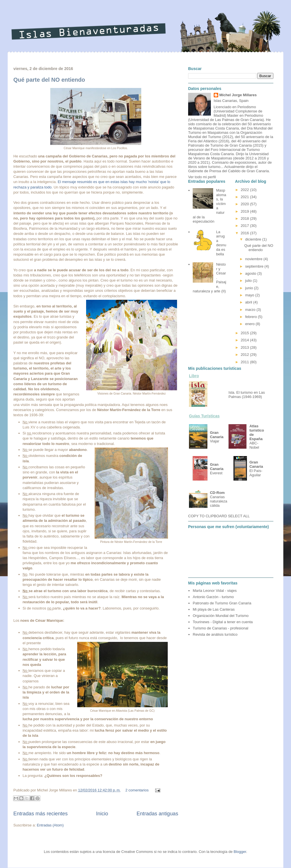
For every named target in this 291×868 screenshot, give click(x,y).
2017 (245, 226)
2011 (245, 362)
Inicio (102, 814)
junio (250, 288)
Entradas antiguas (157, 814)
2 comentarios (137, 790)
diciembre (254, 239)
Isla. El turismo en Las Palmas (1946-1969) (247, 395)
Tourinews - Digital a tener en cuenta (223, 622)
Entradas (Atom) (50, 825)
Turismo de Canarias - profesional (220, 628)
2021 (245, 197)
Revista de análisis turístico (215, 634)
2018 (245, 218)
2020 (245, 204)
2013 (245, 347)
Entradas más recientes (40, 814)
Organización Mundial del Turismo (221, 616)
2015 (245, 333)
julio (249, 281)
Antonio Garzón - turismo (213, 597)
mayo (250, 295)
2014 (245, 340)
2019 (245, 211)
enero (251, 324)
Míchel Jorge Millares (238, 95)
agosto (251, 273)
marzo (251, 310)
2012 (245, 355)
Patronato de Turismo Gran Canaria (222, 603)
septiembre (255, 266)
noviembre (254, 259)
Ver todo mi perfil (202, 177)
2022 (245, 190)
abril (249, 302)
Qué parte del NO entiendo (49, 80)
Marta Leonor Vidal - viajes (215, 591)
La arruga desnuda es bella (221, 243)
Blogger (240, 852)
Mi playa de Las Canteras (214, 609)
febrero (252, 317)
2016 (245, 233)
